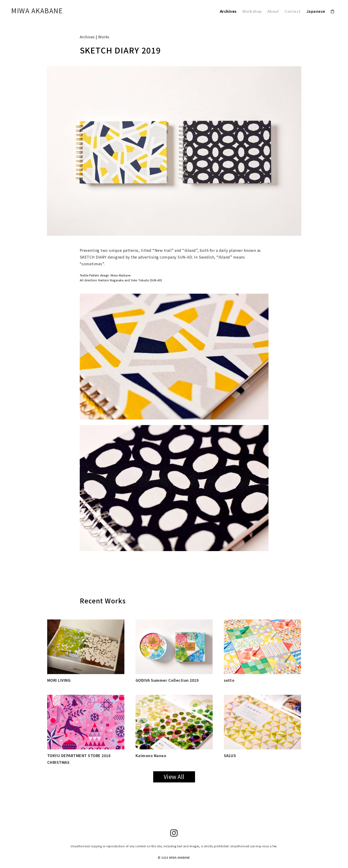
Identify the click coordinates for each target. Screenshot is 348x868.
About (273, 11)
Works (104, 37)
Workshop (252, 11)
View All (174, 777)
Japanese (316, 11)
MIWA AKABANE (37, 10)
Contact (293, 11)
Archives (228, 11)
